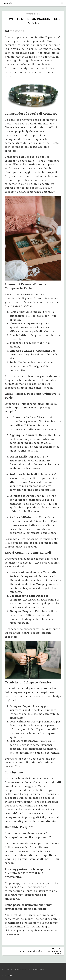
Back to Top (9, 976)
